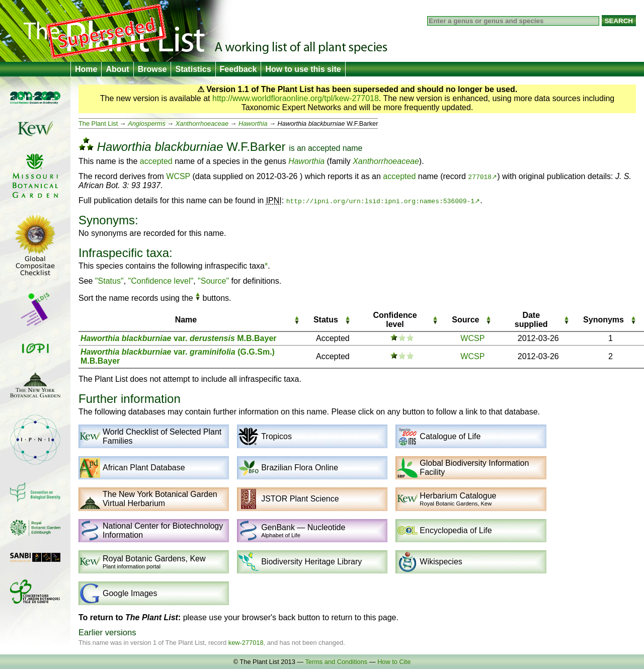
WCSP (178, 176)
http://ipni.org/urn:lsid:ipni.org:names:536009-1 (380, 201)
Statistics (193, 69)
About (117, 69)
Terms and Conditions (336, 662)
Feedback (238, 69)
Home (86, 69)
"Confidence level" (161, 281)
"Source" (213, 281)
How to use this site (303, 69)
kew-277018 (246, 643)
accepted (324, 148)
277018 (480, 177)
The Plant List (98, 123)
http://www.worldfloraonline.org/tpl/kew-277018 (296, 98)
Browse (152, 69)
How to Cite (394, 662)
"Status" (109, 281)
